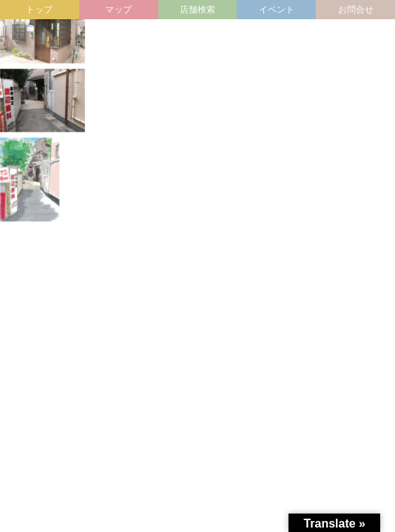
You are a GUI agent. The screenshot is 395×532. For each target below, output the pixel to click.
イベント (277, 10)
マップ (118, 10)
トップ (39, 10)
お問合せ (356, 10)
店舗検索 (197, 10)
